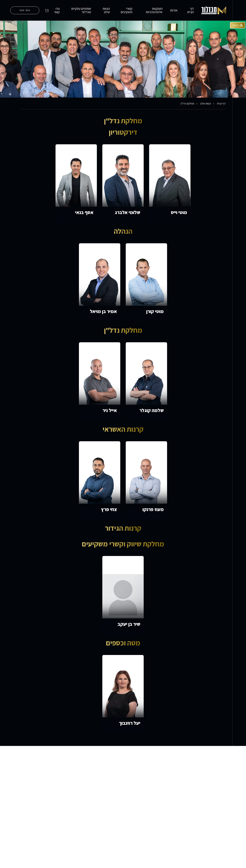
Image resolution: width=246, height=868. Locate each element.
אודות (174, 10)
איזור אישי (25, 10)
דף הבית (190, 10)
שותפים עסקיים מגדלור (81, 10)
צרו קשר (57, 10)
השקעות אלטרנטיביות (154, 10)
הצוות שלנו (106, 10)
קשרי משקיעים (127, 10)
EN (47, 10)
